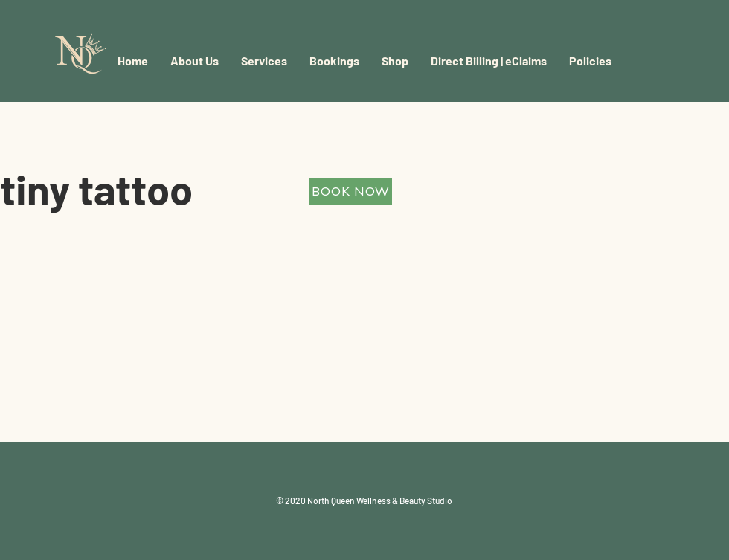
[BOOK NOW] (351, 191)
